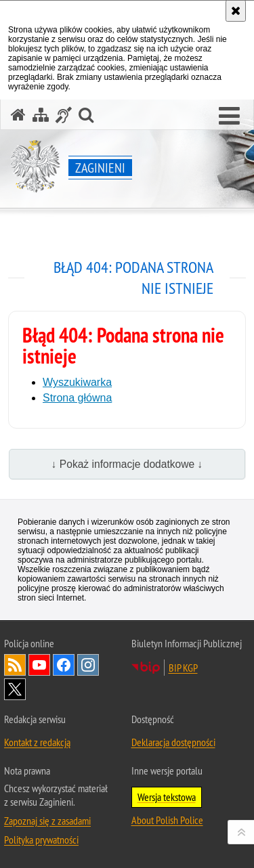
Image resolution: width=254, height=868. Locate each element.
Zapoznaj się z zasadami (47, 821)
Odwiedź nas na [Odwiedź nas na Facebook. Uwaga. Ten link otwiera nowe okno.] (64, 665)
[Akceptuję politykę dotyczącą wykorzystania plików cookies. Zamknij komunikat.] (236, 11)
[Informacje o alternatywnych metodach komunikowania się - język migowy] (64, 115)
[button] (229, 116)
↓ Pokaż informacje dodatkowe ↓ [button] (127, 464)
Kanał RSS (15, 665)
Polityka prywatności (41, 840)
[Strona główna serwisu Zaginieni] (18, 115)
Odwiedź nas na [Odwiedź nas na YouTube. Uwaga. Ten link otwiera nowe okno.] (39, 665)
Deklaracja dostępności (173, 742)
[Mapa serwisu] (41, 115)
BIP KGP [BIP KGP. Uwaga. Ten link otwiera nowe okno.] (183, 668)
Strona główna (77, 398)
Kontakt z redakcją (37, 742)
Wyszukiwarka (77, 382)
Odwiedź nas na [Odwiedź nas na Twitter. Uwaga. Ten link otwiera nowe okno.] (15, 689)
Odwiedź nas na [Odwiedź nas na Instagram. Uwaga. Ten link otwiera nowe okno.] (88, 665)
